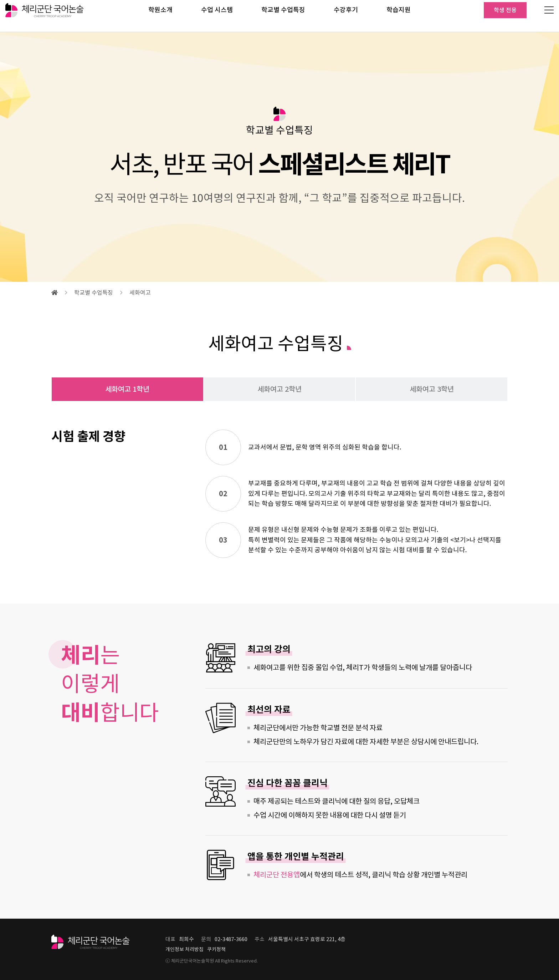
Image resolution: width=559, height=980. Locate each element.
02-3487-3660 (231, 939)
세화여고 (140, 293)
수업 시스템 (217, 16)
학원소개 (160, 16)
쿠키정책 (216, 949)
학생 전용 (505, 16)
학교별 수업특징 (283, 16)
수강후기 (346, 16)
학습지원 (399, 16)
